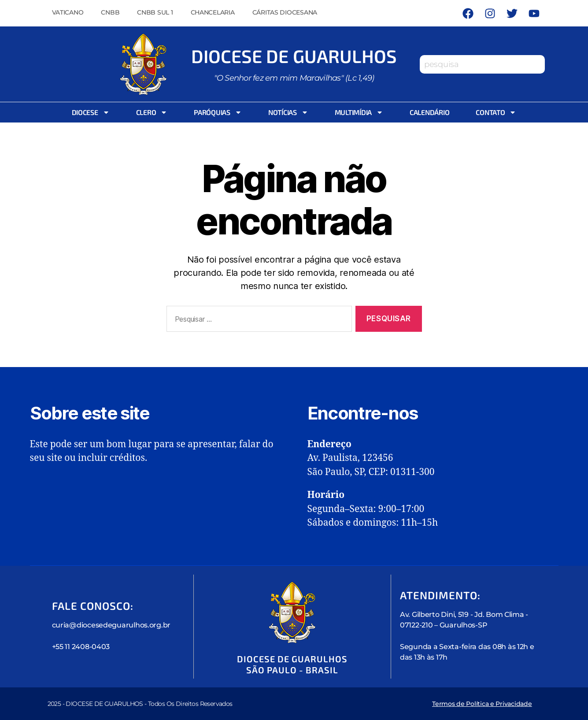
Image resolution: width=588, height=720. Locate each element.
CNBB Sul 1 (155, 12)
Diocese (91, 112)
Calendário (429, 112)
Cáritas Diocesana (285, 12)
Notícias (288, 112)
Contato (496, 112)
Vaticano (68, 12)
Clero (152, 112)
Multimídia (359, 112)
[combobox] (482, 64)
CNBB (110, 12)
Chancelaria (213, 12)
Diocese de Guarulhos (294, 56)
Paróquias (218, 112)
